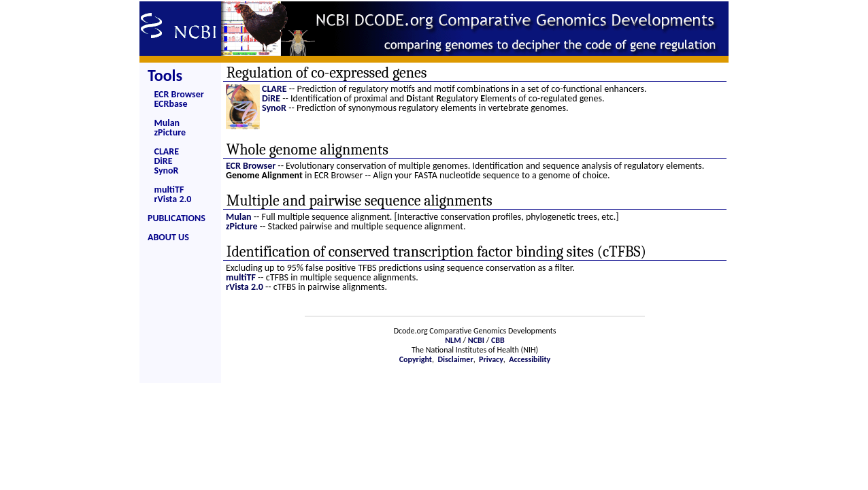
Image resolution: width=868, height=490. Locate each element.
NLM (453, 340)
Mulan (167, 123)
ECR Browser (179, 94)
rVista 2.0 (173, 199)
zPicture (170, 132)
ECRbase (171, 104)
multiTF (169, 190)
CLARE (167, 151)
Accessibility (530, 359)
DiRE (164, 161)
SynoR (167, 170)
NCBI (476, 340)
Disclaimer (455, 359)
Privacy (491, 359)
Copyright (416, 359)
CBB (498, 340)
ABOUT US (168, 237)
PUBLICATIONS (177, 218)
